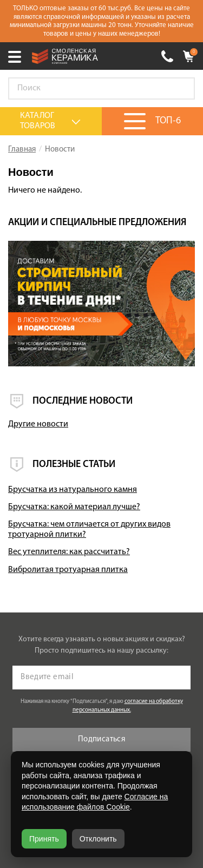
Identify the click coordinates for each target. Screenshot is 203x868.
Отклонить (98, 839)
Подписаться (101, 739)
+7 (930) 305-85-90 (167, 56)
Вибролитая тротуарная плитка (68, 570)
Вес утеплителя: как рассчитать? (69, 552)
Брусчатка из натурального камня (73, 490)
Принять (44, 839)
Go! (181, 89)
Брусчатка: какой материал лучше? (74, 507)
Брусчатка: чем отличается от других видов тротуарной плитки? (89, 530)
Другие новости (38, 424)
